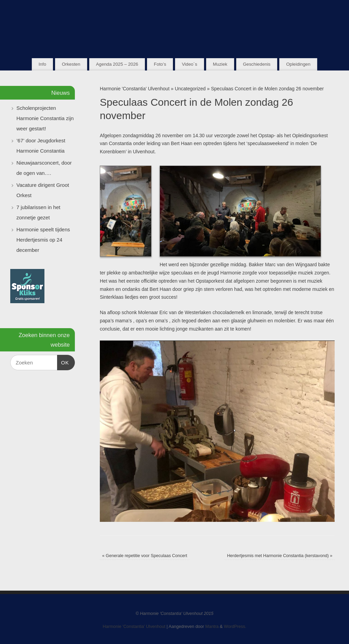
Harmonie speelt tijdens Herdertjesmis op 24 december (43, 240)
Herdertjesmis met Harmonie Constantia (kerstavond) (280, 556)
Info (42, 64)
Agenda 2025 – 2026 (117, 64)
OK (63, 362)
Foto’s (160, 64)
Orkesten (71, 64)
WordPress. (235, 627)
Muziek (220, 64)
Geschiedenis (257, 64)
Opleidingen (298, 64)
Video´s (190, 64)
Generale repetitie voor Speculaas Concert (145, 556)
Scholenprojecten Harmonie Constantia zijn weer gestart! (45, 118)
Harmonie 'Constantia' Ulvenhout (135, 89)
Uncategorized (190, 89)
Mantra (212, 627)
